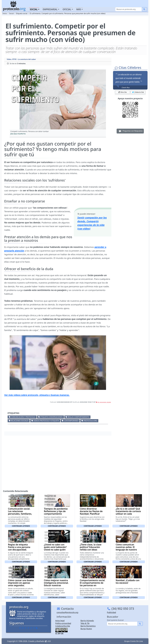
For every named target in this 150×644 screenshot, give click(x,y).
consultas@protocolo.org (67, 612)
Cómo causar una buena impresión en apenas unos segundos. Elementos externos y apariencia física (21, 585)
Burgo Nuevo (86, 629)
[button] (58, 99)
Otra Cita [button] (122, 92)
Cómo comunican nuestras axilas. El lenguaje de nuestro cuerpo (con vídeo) (126, 548)
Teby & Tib (85, 623)
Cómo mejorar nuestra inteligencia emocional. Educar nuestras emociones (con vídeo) (56, 584)
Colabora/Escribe (63, 626)
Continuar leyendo (21, 526)
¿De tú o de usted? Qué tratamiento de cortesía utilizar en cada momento (128, 513)
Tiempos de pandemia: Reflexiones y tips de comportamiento (56, 511)
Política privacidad (63, 623)
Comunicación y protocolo (23, 417)
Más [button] (79, 9)
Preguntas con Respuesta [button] (130, 131)
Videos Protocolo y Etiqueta (46, 421)
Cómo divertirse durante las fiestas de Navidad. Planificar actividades (91, 513)
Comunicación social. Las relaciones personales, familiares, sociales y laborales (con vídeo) (21, 514)
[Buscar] (129, 9)
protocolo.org (90, 421)
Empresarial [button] (50, 9)
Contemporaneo (71, 421)
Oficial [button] (67, 9)
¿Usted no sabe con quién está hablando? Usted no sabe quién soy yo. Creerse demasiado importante (56, 550)
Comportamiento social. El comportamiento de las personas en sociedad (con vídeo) (93, 584)
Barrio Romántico (88, 626)
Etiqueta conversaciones (52, 417)
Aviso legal (60, 621)
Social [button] (34, 9)
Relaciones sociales (20, 421)
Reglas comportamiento (79, 417)
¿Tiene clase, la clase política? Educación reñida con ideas (91, 547)
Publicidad (111, 612)
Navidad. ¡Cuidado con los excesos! (128, 582)
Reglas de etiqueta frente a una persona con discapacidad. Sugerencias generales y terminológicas (21, 550)
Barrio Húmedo (87, 621)
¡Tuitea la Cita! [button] (138, 92)
